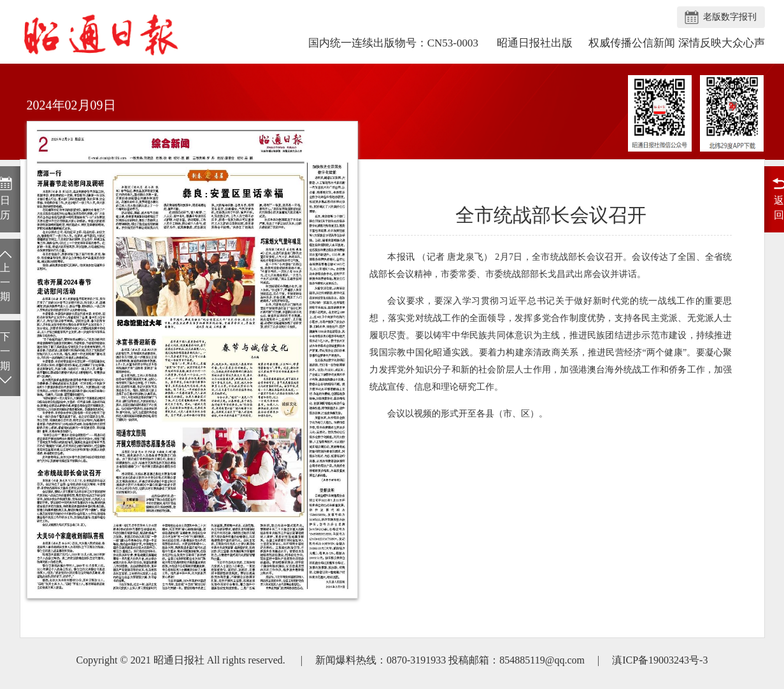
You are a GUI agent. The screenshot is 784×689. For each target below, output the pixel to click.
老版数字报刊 (730, 17)
